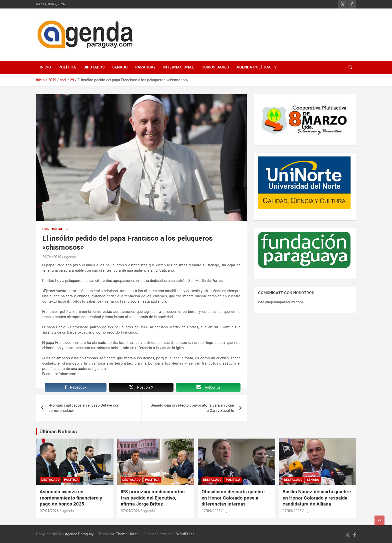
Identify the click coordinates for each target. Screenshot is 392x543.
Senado (120, 67)
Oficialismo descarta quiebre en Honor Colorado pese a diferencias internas (233, 498)
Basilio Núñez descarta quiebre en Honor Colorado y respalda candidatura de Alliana (317, 498)
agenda (70, 257)
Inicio (45, 67)
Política (67, 67)
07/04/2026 (49, 511)
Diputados (94, 67)
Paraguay (145, 67)
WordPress (185, 534)
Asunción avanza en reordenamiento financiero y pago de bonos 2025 (71, 498)
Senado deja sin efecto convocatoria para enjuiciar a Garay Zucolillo (192, 408)
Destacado (50, 480)
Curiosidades (215, 67)
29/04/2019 (52, 257)
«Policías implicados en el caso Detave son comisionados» (84, 408)
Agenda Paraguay (79, 534)
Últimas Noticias (58, 432)
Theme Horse (127, 534)
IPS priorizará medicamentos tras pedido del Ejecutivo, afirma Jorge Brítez (153, 498)
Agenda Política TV (257, 67)
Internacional (179, 67)
